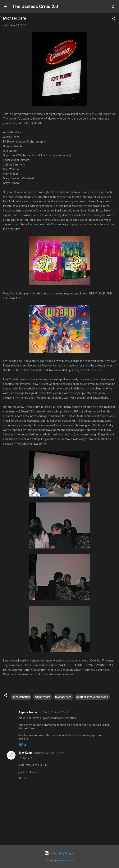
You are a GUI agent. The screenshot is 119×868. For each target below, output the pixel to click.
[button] (114, 19)
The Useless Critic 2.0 (35, 7)
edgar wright (42, 697)
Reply (22, 745)
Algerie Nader (28, 712)
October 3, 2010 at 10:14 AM (49, 753)
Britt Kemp (25, 753)
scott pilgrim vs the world (92, 697)
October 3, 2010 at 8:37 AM (53, 712)
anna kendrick (21, 697)
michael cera (63, 697)
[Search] (114, 8)
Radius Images (68, 861)
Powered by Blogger (59, 853)
